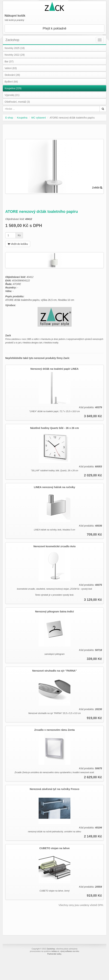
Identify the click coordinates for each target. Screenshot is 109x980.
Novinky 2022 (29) (15, 55)
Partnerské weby (54, 954)
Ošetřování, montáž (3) (17, 102)
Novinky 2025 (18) (15, 48)
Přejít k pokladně (54, 28)
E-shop (9, 118)
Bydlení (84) (11, 82)
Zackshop (12, 40)
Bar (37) (9, 61)
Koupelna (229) (13, 88)
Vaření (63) (11, 68)
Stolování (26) (12, 75)
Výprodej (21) (12, 95)
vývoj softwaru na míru (70, 951)
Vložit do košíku (18, 244)
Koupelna (22, 118)
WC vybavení (39, 118)
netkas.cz (55, 951)
